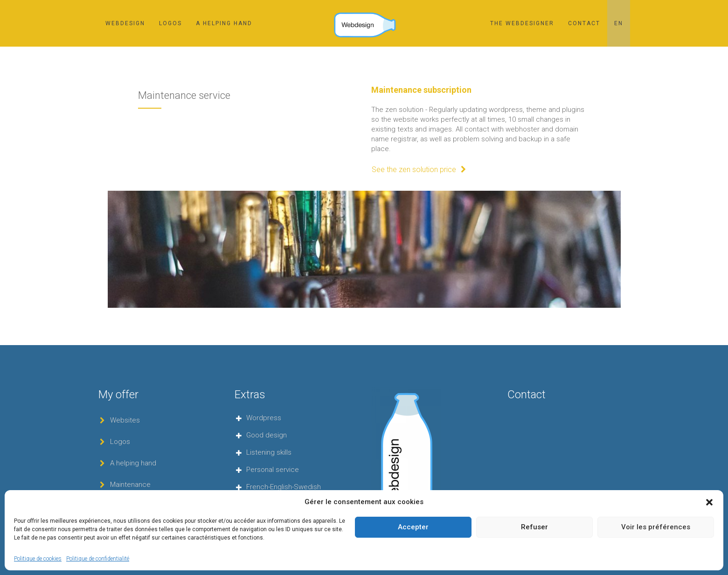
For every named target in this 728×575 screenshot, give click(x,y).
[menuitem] (619, 23)
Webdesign (125, 23)
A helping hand (224, 23)
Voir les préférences (656, 527)
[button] (709, 502)
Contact (584, 23)
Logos (170, 23)
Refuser (534, 527)
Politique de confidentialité (98, 559)
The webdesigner (522, 23)
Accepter (413, 527)
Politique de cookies (38, 559)
